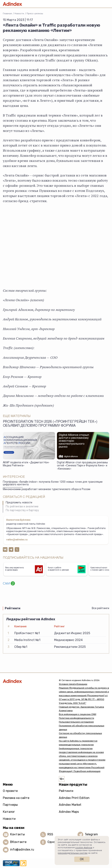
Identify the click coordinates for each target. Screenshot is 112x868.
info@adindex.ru (22, 850)
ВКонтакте (18, 842)
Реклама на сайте (16, 798)
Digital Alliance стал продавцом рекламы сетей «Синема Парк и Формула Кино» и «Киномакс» (82, 466)
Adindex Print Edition (74, 798)
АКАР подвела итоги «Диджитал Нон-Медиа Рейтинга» (26, 464)
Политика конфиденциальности (76, 718)
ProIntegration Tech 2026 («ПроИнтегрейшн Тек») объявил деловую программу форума (50, 424)
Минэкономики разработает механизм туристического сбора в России (47, 490)
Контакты (17, 834)
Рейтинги (66, 791)
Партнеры (10, 805)
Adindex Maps (69, 812)
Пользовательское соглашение (76, 722)
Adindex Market (70, 805)
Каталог (9, 812)
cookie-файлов (84, 848)
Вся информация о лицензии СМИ (78, 714)
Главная (7, 13)
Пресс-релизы (35, 13)
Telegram (91, 834)
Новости (19, 13)
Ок (82, 859)
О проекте (10, 791)
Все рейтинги (100, 608)
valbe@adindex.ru (17, 540)
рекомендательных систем (73, 853)
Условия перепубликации (73, 684)
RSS (50, 834)
